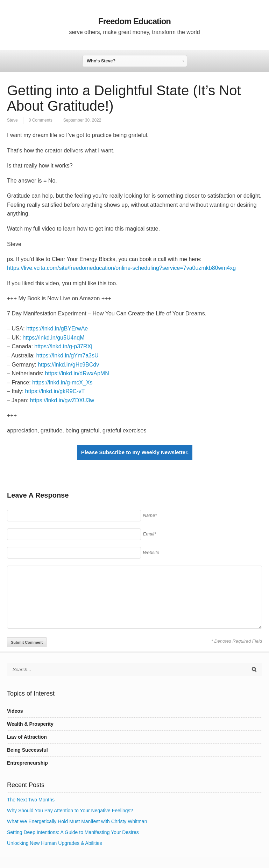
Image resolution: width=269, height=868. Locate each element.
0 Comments (41, 120)
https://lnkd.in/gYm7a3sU (68, 356)
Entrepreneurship (27, 763)
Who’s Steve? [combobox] (101, 61)
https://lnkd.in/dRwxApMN (77, 373)
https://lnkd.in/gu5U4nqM (53, 338)
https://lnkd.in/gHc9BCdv (68, 365)
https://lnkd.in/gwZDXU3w (62, 400)
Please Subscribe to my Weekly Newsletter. (135, 452)
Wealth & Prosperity (30, 724)
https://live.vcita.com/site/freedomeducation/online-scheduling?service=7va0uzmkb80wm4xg (121, 268)
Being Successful (27, 750)
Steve (12, 120)
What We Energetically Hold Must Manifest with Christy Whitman (77, 821)
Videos (15, 711)
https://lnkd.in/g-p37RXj (63, 346)
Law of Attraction (27, 737)
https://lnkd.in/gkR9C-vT (55, 391)
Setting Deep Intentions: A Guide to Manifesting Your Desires (73, 832)
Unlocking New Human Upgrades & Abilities (55, 843)
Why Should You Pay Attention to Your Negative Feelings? (70, 811)
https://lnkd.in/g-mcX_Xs (62, 382)
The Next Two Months (31, 800)
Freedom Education (134, 21)
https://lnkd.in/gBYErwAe (57, 329)
